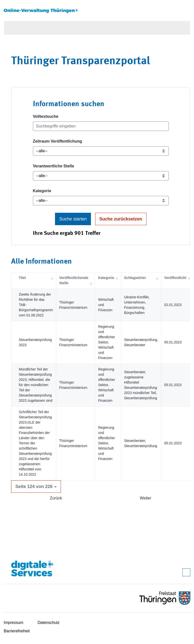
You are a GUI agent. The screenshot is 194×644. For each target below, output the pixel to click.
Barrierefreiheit (17, 631)
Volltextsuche (46, 116)
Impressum (14, 623)
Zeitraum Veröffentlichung (57, 141)
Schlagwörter (135, 278)
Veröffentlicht (175, 278)
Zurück (56, 498)
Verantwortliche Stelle (54, 166)
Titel (22, 278)
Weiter (145, 498)
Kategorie (42, 191)
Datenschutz (49, 623)
